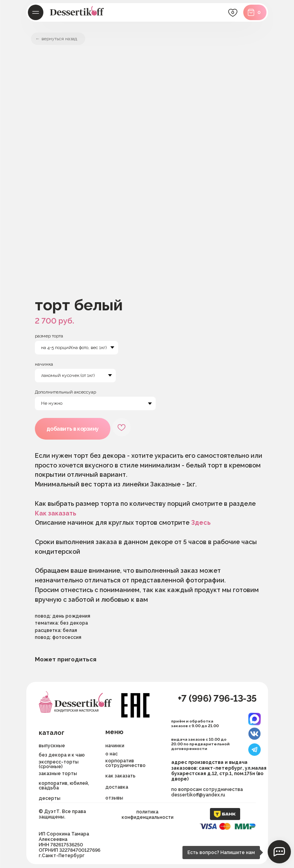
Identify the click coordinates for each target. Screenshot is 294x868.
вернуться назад (59, 39)
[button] (132, 787)
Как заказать (56, 513)
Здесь (201, 523)
